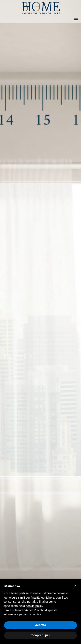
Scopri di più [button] (40, 635)
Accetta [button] (40, 625)
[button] (75, 585)
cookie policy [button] (34, 606)
